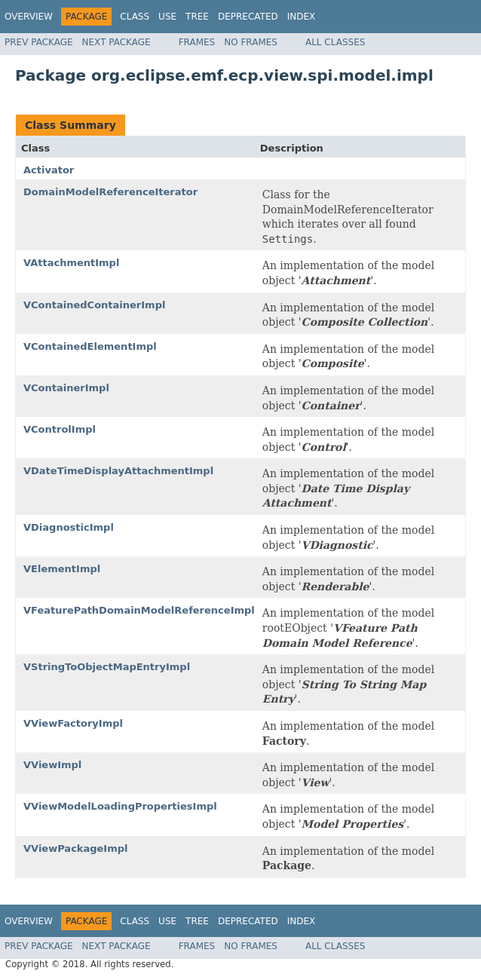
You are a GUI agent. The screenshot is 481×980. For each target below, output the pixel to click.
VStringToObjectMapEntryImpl (107, 667)
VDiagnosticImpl (69, 527)
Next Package (116, 42)
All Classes (335, 42)
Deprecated (248, 17)
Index (302, 17)
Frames (197, 42)
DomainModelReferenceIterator (110, 192)
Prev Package (39, 42)
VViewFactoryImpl (73, 723)
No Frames (251, 42)
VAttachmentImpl (71, 263)
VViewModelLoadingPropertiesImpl (120, 806)
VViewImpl (52, 765)
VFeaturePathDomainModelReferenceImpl (139, 610)
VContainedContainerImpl (94, 305)
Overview (29, 17)
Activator (49, 170)
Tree (197, 17)
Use (167, 17)
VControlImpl (60, 429)
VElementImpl (62, 569)
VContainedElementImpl (90, 346)
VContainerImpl (66, 388)
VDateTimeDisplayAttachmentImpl (118, 471)
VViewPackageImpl (76, 848)
